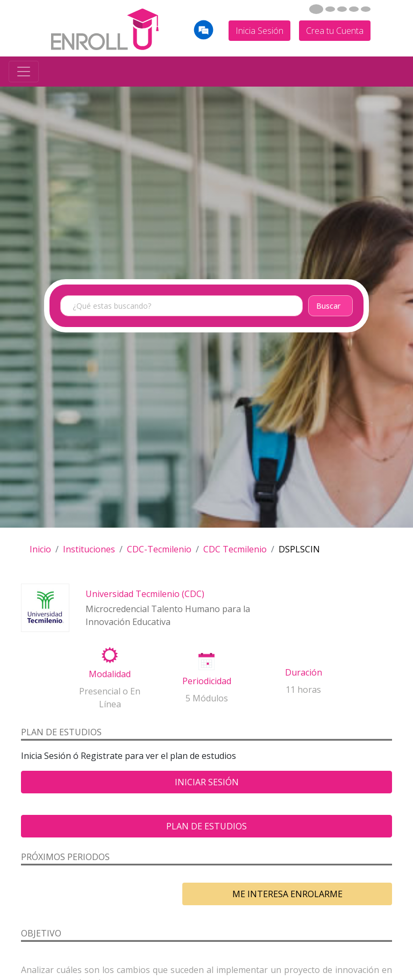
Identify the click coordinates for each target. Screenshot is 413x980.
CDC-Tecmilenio (159, 549)
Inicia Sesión (259, 31)
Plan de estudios (206, 826)
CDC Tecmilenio (235, 549)
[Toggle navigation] (24, 72)
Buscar (328, 306)
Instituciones (89, 549)
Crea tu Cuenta (335, 31)
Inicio (40, 549)
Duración (304, 672)
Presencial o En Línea (110, 698)
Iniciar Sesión (207, 782)
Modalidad (110, 674)
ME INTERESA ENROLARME (287, 894)
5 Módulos (207, 698)
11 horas (303, 690)
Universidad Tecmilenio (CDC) (145, 594)
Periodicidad (207, 681)
